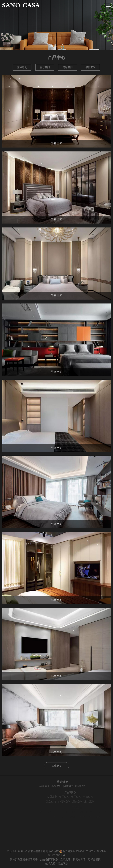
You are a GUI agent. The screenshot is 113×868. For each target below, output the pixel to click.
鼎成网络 (63, 864)
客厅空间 (45, 67)
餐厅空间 (68, 67)
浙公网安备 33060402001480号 (77, 851)
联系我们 (90, 786)
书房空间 (90, 67)
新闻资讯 (66, 786)
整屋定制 (22, 67)
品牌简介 (54, 786)
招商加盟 (78, 786)
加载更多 (57, 766)
